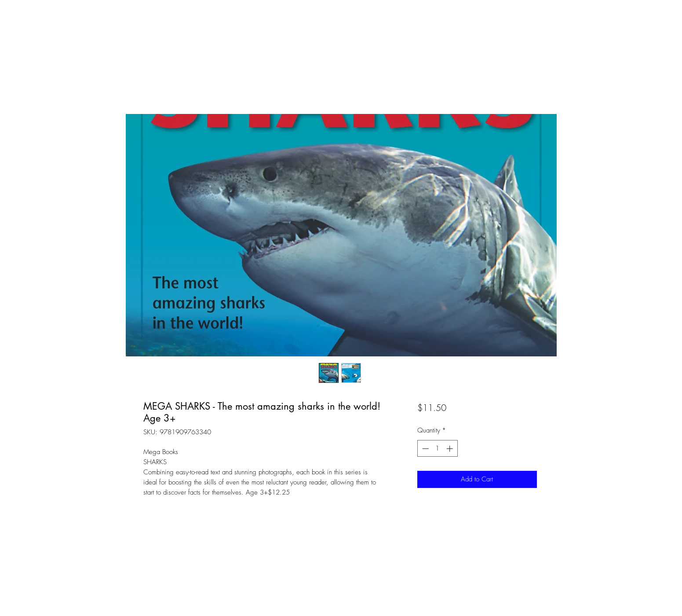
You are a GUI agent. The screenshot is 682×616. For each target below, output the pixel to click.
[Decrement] (425, 449)
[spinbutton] (437, 449)
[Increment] (450, 449)
